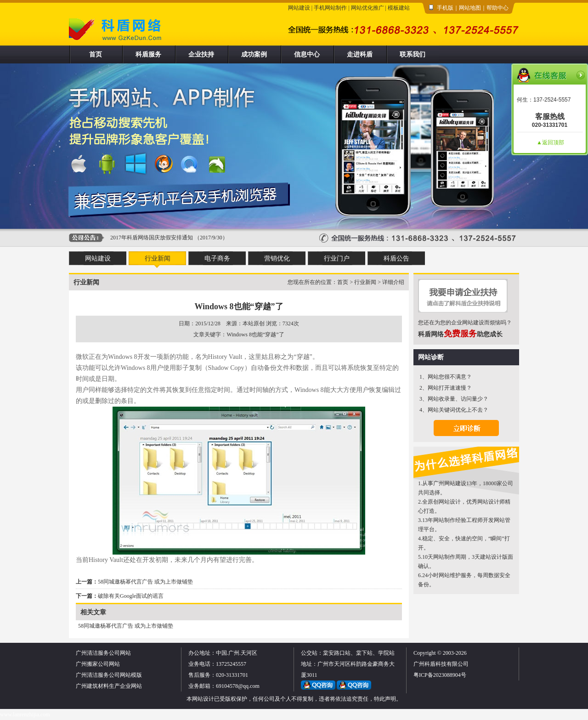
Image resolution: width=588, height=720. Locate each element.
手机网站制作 (330, 8)
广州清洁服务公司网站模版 (109, 675)
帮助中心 (498, 8)
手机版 (445, 8)
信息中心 (307, 54)
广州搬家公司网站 (98, 664)
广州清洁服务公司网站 (103, 653)
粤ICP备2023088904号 (440, 675)
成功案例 (254, 54)
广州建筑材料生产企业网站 (109, 686)
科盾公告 (396, 258)
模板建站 (399, 8)
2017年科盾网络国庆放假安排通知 (152, 238)
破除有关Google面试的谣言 (131, 596)
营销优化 (277, 258)
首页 (96, 54)
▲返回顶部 (550, 142)
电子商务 (217, 258)
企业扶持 (201, 54)
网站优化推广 (367, 8)
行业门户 (337, 258)
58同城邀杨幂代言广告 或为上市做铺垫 (145, 582)
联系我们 (413, 54)
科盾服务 (148, 54)
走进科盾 (360, 54)
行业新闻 (158, 258)
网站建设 (299, 8)
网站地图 (470, 8)
